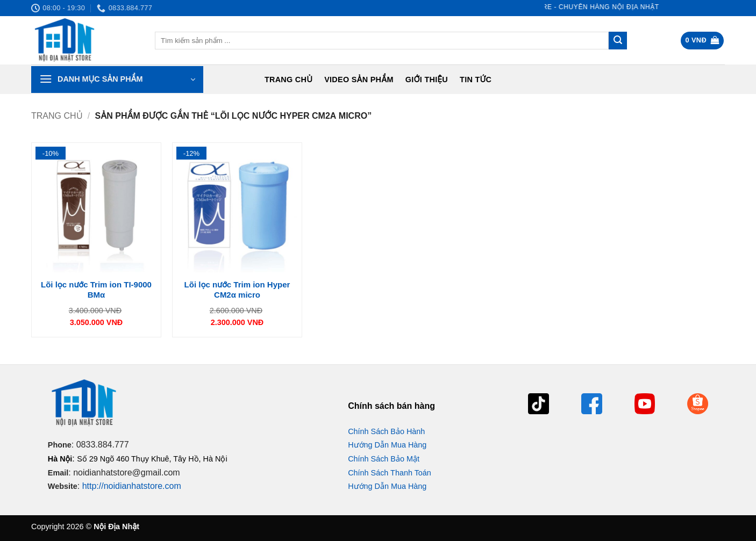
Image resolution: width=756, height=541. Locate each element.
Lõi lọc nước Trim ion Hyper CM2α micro (237, 290)
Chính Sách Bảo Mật (384, 459)
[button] (702, 41)
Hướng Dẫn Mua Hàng (387, 445)
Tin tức (476, 80)
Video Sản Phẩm (359, 80)
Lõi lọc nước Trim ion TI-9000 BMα (96, 290)
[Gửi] (618, 41)
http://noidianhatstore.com (132, 486)
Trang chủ (288, 80)
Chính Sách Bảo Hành (386, 431)
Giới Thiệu (427, 80)
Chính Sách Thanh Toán (390, 473)
